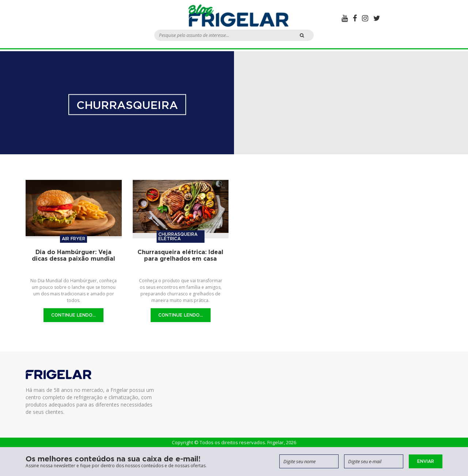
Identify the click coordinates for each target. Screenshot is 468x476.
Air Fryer (73, 239)
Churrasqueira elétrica (178, 236)
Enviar (426, 461)
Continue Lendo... (73, 315)
